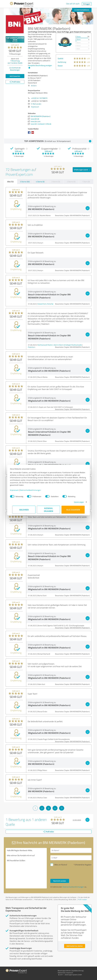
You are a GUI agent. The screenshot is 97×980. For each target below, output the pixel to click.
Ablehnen (24, 510)
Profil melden (82, 899)
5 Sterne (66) (25, 182)
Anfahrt (34, 86)
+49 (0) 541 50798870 (39, 98)
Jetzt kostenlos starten (75, 946)
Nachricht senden (60, 881)
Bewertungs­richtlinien (64, 971)
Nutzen (60, 66)
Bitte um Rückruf (61, 865)
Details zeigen (77, 502)
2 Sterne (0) (71, 182)
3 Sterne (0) (56, 182)
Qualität (60, 58)
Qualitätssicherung (77, 971)
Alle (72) (10, 182)
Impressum (17, 490)
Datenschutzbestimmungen (33, 490)
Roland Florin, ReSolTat (45, 304)
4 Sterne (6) (40, 182)
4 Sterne (78, 40)
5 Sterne (78, 37)
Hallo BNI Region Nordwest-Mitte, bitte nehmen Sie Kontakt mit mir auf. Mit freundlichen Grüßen (26, 868)
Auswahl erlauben (48, 510)
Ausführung (62, 62)
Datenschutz (61, 973)
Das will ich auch (73, 4)
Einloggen (87, 4)
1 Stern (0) (86, 182)
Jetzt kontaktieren (82, 10)
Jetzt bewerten (15, 76)
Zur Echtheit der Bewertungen (15, 69)
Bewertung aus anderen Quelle (15, 62)
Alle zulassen (73, 510)
